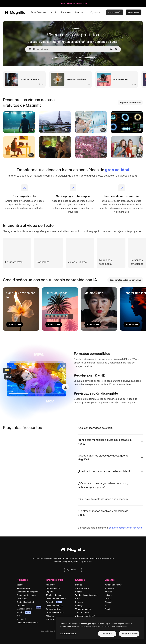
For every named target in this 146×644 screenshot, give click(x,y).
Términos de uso (53, 595)
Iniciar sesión (115, 12)
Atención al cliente (113, 585)
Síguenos (110, 580)
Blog (77, 599)
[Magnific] (15, 12)
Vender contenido (83, 609)
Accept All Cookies (129, 634)
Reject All (107, 634)
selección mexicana (86, 58)
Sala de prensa (82, 612)
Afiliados (50, 616)
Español (73, 570)
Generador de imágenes (27, 592)
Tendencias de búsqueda (87, 595)
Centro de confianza (55, 612)
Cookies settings (53, 609)
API (18, 616)
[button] (29, 49)
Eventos (79, 602)
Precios (79, 12)
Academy (50, 585)
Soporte (49, 592)
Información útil (54, 580)
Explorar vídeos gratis (130, 103)
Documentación (53, 588)
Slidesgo (79, 606)
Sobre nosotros (82, 588)
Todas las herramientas (27, 623)
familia (68, 58)
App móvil (21, 619)
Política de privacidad (56, 599)
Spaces (20, 585)
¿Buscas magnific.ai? (85, 616)
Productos (22, 580)
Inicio (69, 28)
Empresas (50, 619)
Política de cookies (54, 606)
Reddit (108, 609)
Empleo (79, 592)
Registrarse (134, 12)
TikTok (108, 599)
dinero (55, 58)
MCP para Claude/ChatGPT (29, 607)
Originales (54, 602)
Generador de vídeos (26, 595)
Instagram (109, 588)
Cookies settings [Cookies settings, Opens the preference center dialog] (68, 633)
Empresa (80, 580)
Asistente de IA (23, 588)
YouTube (108, 592)
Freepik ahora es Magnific (73, 3)
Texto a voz (22, 599)
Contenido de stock (25, 602)
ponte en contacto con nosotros (125, 528)
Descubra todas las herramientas (125, 280)
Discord (108, 602)
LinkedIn (108, 595)
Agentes (24, 612)
